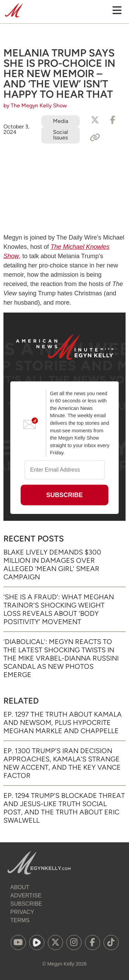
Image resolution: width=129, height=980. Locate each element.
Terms (20, 920)
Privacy (22, 912)
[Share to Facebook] (113, 120)
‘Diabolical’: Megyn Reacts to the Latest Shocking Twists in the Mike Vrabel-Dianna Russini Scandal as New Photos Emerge (61, 658)
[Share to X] (95, 120)
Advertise (26, 895)
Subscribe (26, 904)
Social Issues (61, 135)
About (20, 887)
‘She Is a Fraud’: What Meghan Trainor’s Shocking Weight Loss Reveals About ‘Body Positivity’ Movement (59, 609)
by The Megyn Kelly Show (35, 106)
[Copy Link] (95, 138)
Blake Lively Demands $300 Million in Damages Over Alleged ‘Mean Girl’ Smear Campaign (52, 565)
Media (61, 121)
